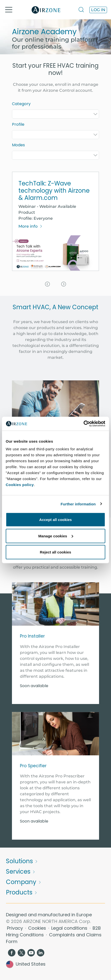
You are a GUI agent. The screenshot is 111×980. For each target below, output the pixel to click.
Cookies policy (20, 485)
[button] (47, 224)
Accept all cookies (56, 520)
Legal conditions (70, 928)
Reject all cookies (55, 552)
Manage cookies (56, 536)
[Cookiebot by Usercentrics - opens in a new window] (83, 424)
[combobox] (55, 114)
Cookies (38, 928)
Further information (78, 504)
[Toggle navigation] (9, 10)
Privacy (16, 928)
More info (30, 226)
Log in (98, 10)
